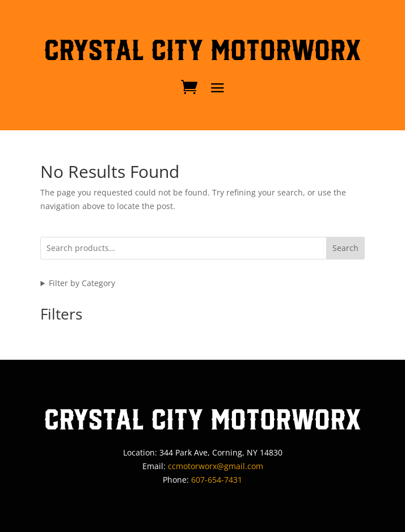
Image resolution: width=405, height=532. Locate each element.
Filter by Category (82, 283)
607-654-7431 (217, 480)
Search (345, 248)
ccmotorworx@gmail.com (216, 466)
